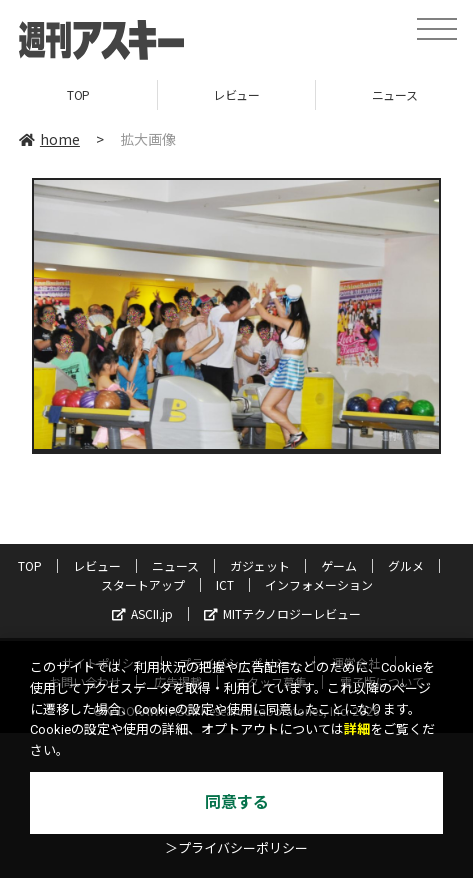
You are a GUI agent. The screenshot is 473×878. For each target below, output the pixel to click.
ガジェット (260, 565)
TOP (78, 94)
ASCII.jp (142, 613)
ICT (225, 584)
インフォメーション (319, 584)
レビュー (236, 94)
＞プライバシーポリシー (236, 848)
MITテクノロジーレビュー (282, 613)
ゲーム (339, 565)
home (49, 139)
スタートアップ (143, 584)
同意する (237, 802)
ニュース (175, 565)
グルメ (406, 565)
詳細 (357, 729)
